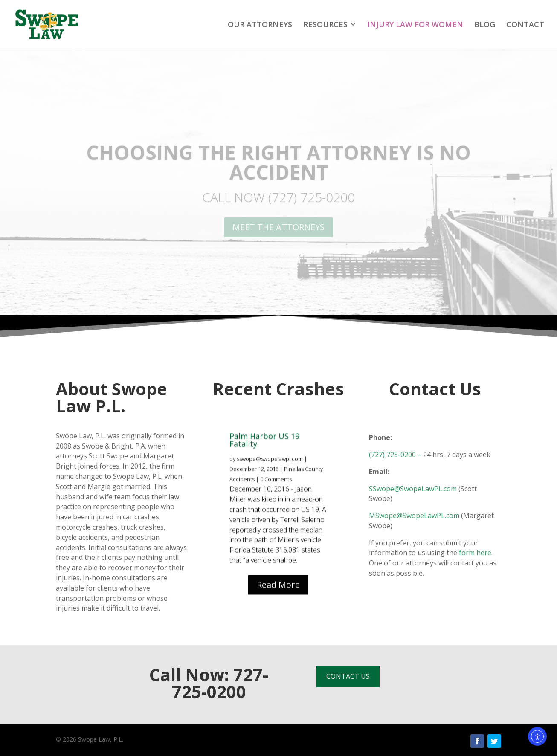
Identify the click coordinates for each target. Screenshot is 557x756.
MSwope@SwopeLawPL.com (414, 516)
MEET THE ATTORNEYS (278, 227)
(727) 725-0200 (392, 455)
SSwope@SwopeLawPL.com (413, 489)
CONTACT (525, 25)
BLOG (485, 25)
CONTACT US (348, 676)
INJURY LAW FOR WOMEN (415, 25)
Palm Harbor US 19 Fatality (264, 456)
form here (475, 553)
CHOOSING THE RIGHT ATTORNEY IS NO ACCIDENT (278, 162)
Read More (278, 601)
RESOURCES (325, 25)
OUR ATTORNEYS (260, 25)
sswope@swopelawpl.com (270, 475)
